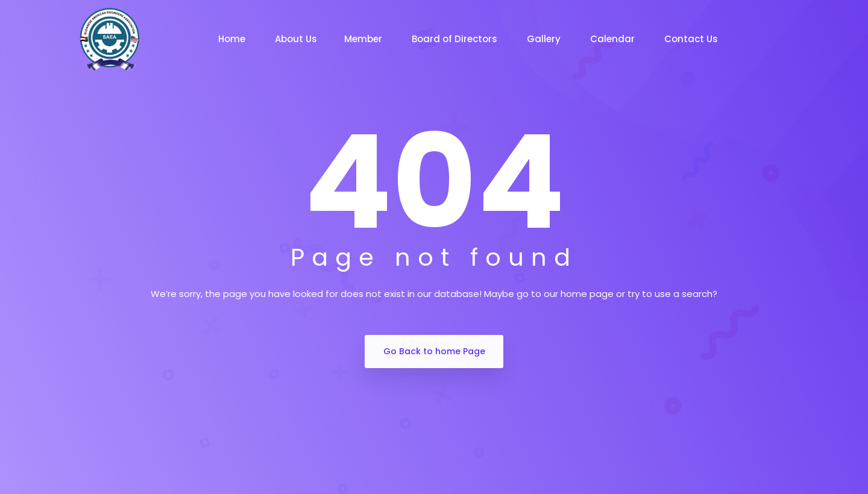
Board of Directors (456, 39)
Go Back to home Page (434, 351)
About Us (296, 39)
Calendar (614, 39)
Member (364, 39)
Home (233, 39)
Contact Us (692, 39)
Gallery (545, 39)
